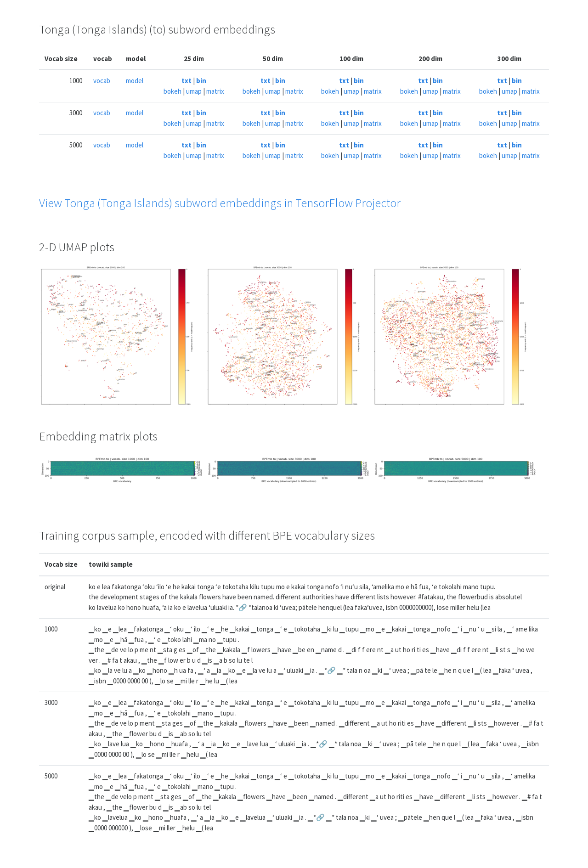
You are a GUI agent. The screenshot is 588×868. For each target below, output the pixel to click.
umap (194, 91)
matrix (215, 91)
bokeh (172, 91)
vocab (102, 81)
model (135, 81)
